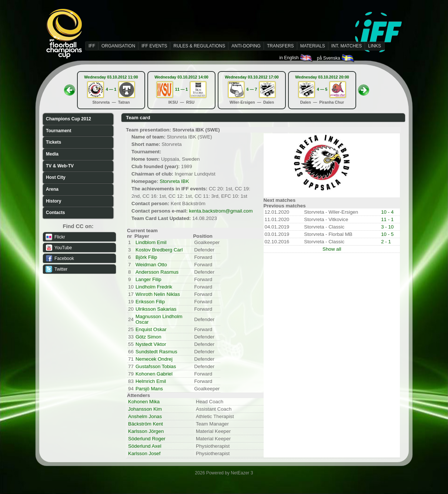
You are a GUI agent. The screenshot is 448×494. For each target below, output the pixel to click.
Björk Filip (146, 257)
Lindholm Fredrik (154, 287)
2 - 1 (386, 242)
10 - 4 (387, 212)
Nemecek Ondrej (154, 359)
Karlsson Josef (144, 453)
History (54, 201)
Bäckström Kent (146, 424)
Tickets (54, 142)
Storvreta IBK (174, 181)
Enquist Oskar (151, 329)
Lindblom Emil (151, 242)
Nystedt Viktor (151, 344)
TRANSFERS (280, 46)
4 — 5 (322, 89)
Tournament (58, 131)
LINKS (375, 46)
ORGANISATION (118, 46)
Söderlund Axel (145, 446)
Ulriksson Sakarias (156, 309)
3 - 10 (387, 227)
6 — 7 (252, 89)
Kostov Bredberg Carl (159, 250)
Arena (52, 189)
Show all (332, 249)
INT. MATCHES (347, 46)
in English (296, 58)
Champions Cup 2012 (68, 119)
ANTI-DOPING (246, 46)
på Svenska (336, 58)
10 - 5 (387, 234)
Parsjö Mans (149, 389)
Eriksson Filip (150, 302)
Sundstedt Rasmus (156, 352)
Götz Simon (148, 337)
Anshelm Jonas (145, 416)
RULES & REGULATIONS (199, 46)
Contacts (55, 213)
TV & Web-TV (60, 166)
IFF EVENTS (154, 46)
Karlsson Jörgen (146, 431)
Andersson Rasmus (157, 272)
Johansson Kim (145, 409)
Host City (56, 177)
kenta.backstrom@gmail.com (221, 211)
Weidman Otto (151, 265)
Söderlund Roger (147, 439)
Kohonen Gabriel (154, 374)
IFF (92, 46)
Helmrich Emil (151, 381)
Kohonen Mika (144, 402)
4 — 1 (111, 89)
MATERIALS (313, 46)
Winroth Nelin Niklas (158, 294)
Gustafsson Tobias (156, 366)
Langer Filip (148, 279)
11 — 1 (181, 89)
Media (52, 154)
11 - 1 (387, 219)
